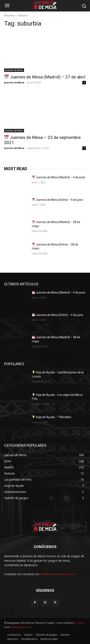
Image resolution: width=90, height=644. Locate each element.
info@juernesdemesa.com (58, 574)
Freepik (79, 623)
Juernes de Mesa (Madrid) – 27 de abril (45, 77)
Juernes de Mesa (14, 70)
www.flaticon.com (21, 627)
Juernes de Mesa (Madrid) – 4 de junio (59, 177)
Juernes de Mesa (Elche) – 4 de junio (58, 200)
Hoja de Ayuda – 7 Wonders (52, 417)
